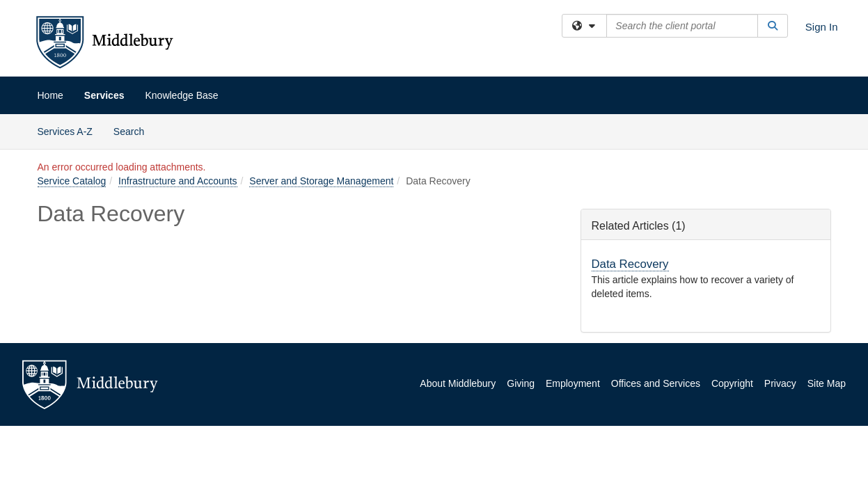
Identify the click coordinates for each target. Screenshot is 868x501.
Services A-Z (65, 132)
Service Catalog (72, 181)
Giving (521, 383)
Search (134, 130)
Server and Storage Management (321, 181)
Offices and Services (656, 383)
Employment (573, 383)
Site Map (827, 383)
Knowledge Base (181, 95)
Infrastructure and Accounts (177, 181)
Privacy (780, 383)
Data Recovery (630, 264)
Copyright (732, 383)
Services (104, 95)
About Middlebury (458, 383)
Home (50, 95)
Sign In (822, 27)
